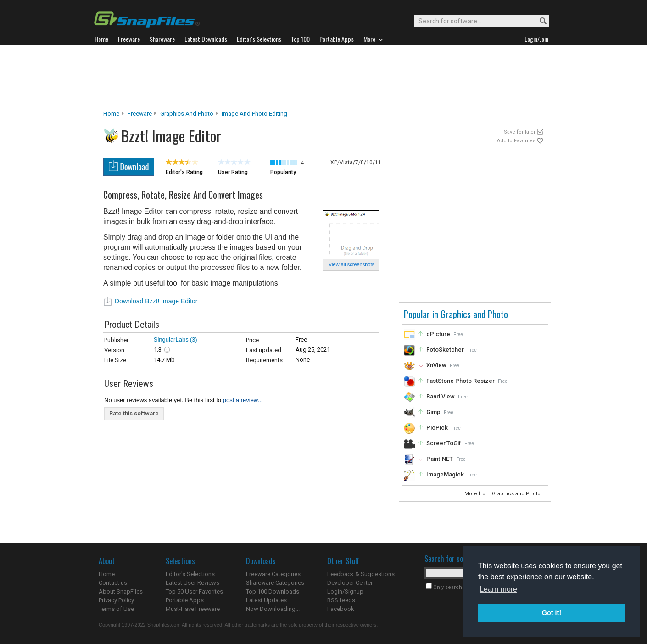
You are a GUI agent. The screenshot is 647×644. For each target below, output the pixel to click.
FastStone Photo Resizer (460, 381)
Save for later (520, 132)
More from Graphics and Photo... (505, 494)
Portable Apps (185, 600)
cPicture (438, 334)
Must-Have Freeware (193, 609)
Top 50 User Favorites (194, 591)
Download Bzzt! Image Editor (156, 301)
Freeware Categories (273, 574)
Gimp (433, 412)
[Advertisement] (323, 78)
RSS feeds (341, 600)
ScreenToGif (444, 443)
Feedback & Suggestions (361, 574)
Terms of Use (116, 609)
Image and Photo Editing (254, 114)
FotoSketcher (445, 350)
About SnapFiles (121, 591)
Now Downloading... (273, 609)
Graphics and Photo (187, 114)
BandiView (441, 396)
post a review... (243, 400)
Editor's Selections (190, 574)
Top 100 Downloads (273, 591)
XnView (436, 365)
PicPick (437, 428)
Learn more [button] (498, 589)
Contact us (113, 583)
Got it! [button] (552, 613)
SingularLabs (171, 339)
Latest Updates (266, 600)
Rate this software (134, 413)
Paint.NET (440, 459)
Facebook (341, 609)
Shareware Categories (275, 583)
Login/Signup (345, 591)
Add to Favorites (516, 141)
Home (111, 114)
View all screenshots (351, 264)
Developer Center (350, 583)
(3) (194, 339)
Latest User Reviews (192, 583)
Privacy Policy (116, 600)
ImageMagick (445, 474)
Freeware (140, 114)
